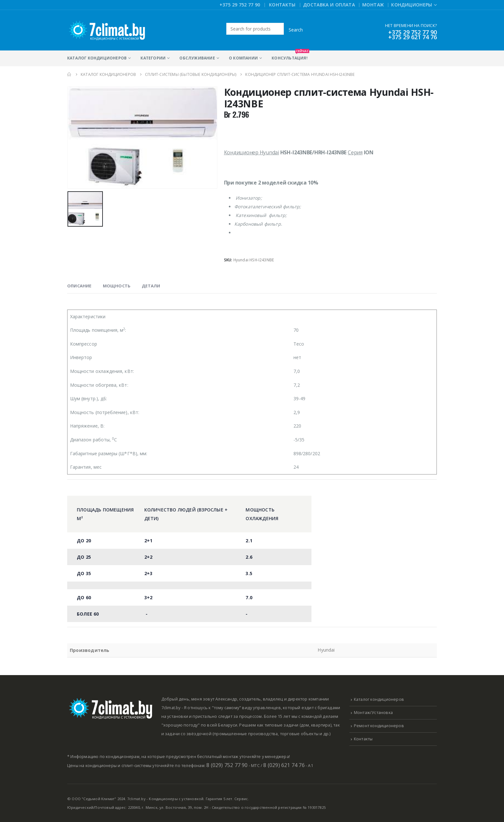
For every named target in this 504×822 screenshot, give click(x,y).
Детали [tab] (151, 286)
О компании (243, 58)
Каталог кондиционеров (97, 58)
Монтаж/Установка (373, 713)
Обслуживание (197, 58)
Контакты (282, 5)
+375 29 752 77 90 (240, 5)
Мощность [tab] (117, 286)
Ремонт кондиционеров (379, 726)
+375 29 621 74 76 (413, 37)
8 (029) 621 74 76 (284, 765)
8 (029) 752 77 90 (227, 765)
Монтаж (373, 5)
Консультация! (290, 56)
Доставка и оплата (329, 5)
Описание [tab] (79, 286)
